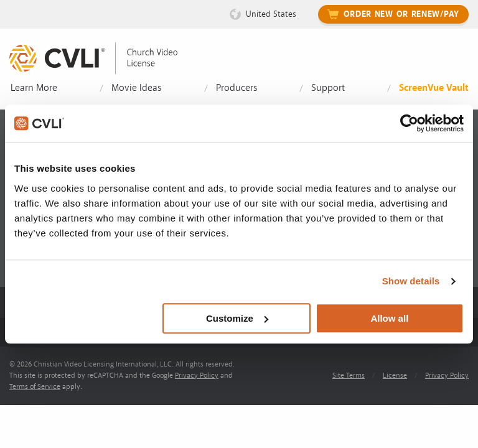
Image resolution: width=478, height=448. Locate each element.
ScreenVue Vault (434, 88)
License (395, 376)
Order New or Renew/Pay (401, 14)
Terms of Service (35, 387)
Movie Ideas (136, 88)
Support (328, 88)
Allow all (389, 318)
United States (271, 14)
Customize (237, 318)
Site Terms (349, 376)
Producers (237, 88)
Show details (411, 281)
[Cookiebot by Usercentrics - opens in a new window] (409, 123)
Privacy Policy (197, 376)
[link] (103, 58)
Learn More (34, 88)
